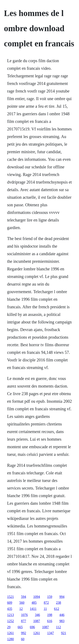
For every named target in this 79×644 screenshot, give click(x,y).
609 (10, 603)
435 (10, 609)
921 (64, 633)
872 (46, 603)
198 (50, 615)
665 (20, 627)
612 (57, 609)
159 (50, 597)
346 (37, 615)
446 (62, 615)
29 (9, 627)
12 (21, 609)
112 (58, 627)
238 (59, 603)
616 (50, 621)
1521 (11, 597)
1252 (11, 621)
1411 (33, 609)
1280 (11, 639)
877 (24, 621)
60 (23, 639)
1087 (37, 621)
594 (24, 597)
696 (32, 627)
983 (62, 621)
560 (22, 603)
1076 (24, 615)
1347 (51, 633)
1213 (11, 615)
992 (24, 633)
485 (34, 603)
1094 (37, 597)
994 (62, 597)
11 (45, 609)
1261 (11, 633)
